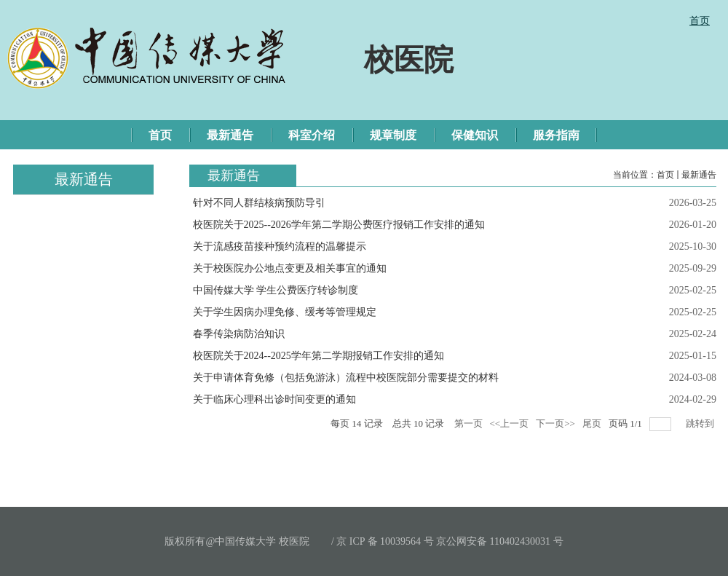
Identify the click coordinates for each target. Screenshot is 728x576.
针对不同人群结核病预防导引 (259, 203)
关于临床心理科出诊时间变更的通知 (274, 399)
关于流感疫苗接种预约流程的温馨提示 (280, 246)
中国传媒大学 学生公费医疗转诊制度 (276, 290)
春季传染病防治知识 (239, 334)
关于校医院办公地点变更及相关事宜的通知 (290, 268)
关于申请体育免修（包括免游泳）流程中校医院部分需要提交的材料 (346, 378)
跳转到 (701, 423)
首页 (665, 175)
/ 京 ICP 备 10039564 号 (383, 541)
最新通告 (699, 175)
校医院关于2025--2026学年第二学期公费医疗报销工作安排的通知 (339, 225)
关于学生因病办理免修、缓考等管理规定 (285, 312)
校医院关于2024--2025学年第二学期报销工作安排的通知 (318, 356)
